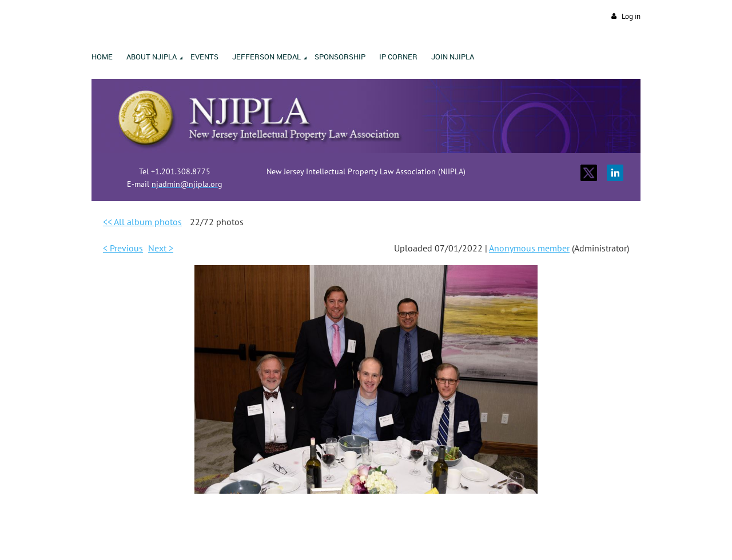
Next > (161, 248)
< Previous (123, 248)
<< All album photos (142, 222)
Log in (631, 16)
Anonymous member (529, 248)
